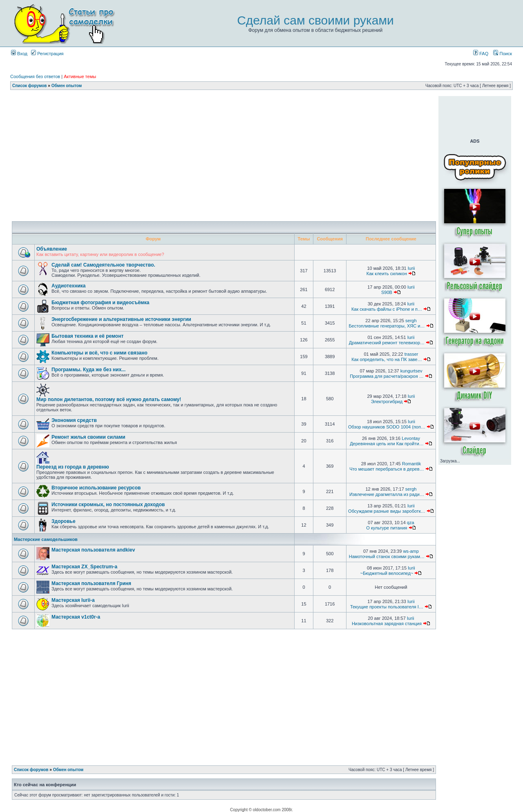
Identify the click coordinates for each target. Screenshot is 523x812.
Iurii (411, 268)
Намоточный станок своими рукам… (387, 556)
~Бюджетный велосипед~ (387, 573)
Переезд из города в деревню (73, 467)
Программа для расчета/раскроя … (387, 376)
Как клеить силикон (387, 274)
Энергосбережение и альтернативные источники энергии (121, 319)
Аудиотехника (68, 286)
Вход (19, 54)
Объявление (52, 249)
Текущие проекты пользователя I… (387, 607)
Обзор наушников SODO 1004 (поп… (387, 427)
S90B (387, 292)
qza (411, 523)
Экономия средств (74, 420)
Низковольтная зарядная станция (387, 624)
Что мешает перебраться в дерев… (387, 469)
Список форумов (30, 86)
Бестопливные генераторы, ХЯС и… (387, 326)
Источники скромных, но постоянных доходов (108, 505)
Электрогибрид (387, 402)
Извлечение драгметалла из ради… (387, 494)
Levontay (411, 438)
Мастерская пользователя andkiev (93, 550)
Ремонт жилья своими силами (88, 437)
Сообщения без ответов (35, 76)
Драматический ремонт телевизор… (387, 343)
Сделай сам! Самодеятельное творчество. (103, 265)
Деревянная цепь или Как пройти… (387, 444)
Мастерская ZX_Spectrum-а (84, 567)
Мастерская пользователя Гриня (91, 583)
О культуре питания (387, 528)
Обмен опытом (67, 86)
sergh (411, 321)
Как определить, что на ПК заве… (387, 359)
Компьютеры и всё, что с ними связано (99, 353)
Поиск (503, 54)
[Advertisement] (224, 99)
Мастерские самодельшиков (46, 539)
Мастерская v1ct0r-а (76, 617)
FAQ (481, 54)
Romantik (411, 464)
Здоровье (64, 521)
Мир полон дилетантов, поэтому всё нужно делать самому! (109, 399)
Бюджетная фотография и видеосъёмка (100, 303)
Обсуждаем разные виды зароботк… (387, 511)
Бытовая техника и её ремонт (87, 336)
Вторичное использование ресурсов (96, 488)
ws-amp (411, 551)
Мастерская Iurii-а (73, 600)
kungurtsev (411, 371)
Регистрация (47, 54)
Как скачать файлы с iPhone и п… (387, 309)
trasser (411, 354)
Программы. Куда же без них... (88, 370)
